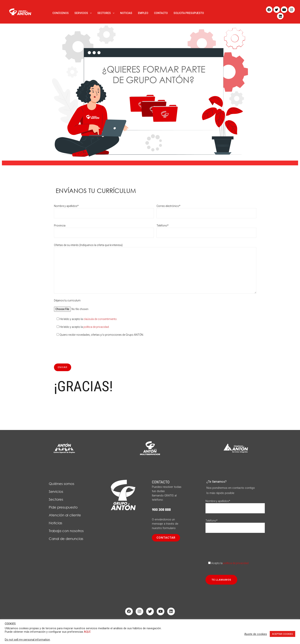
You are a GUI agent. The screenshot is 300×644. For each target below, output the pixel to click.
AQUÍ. (87, 632)
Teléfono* (206, 229)
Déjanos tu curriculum (80, 305)
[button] (166, 538)
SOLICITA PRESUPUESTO (189, 13)
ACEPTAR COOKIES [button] (282, 634)
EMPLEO (143, 13)
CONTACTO (161, 13)
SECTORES (106, 13)
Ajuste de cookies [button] (256, 634)
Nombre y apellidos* (104, 210)
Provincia (104, 229)
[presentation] (83, 348)
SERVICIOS (83, 13)
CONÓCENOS (61, 13)
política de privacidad (96, 327)
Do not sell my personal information (27, 640)
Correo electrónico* (206, 210)
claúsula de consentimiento (100, 319)
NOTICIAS (126, 13)
